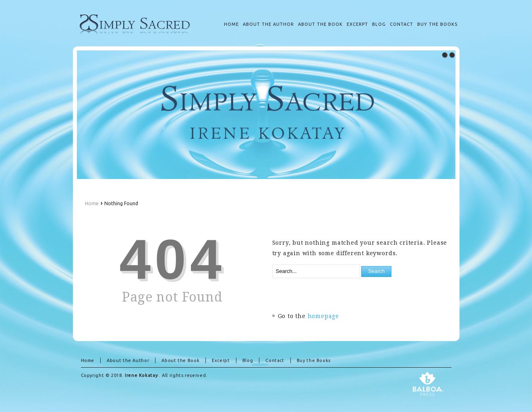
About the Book (180, 360)
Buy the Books (314, 360)
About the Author (128, 360)
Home (92, 203)
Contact (275, 360)
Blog (248, 360)
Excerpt (221, 360)
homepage (324, 316)
